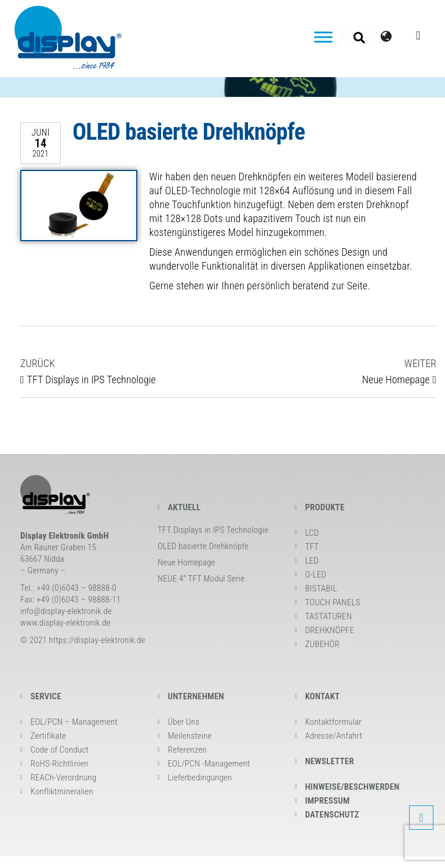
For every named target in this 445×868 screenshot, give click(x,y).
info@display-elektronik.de (66, 611)
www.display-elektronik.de (65, 623)
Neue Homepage (187, 562)
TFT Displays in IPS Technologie (213, 530)
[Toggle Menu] (323, 37)
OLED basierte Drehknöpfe (203, 546)
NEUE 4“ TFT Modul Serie (201, 579)
